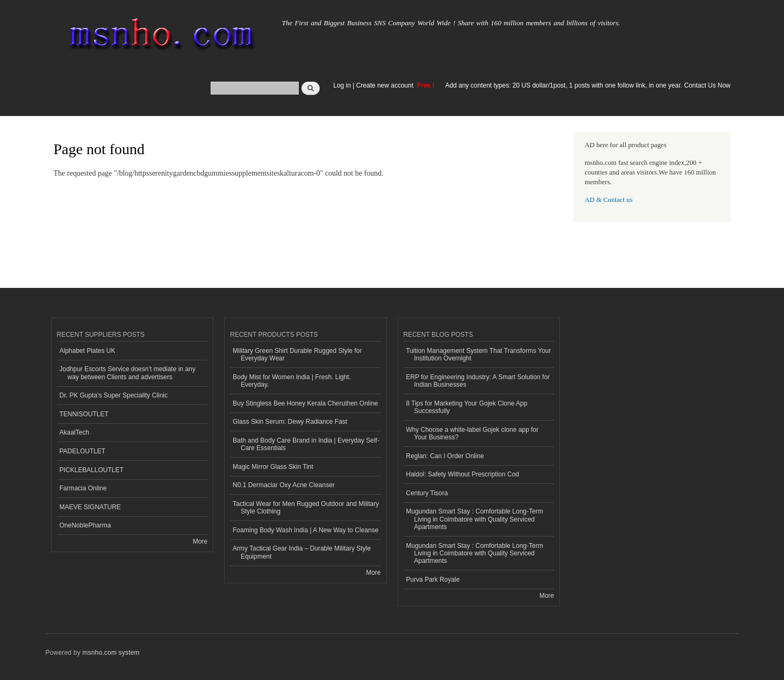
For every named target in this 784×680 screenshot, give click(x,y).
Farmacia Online (83, 488)
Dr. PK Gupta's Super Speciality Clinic (114, 395)
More (200, 541)
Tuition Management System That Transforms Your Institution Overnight (479, 355)
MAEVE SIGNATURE (90, 507)
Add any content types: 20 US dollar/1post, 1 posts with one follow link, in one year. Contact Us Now (588, 85)
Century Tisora (427, 493)
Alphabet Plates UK (88, 351)
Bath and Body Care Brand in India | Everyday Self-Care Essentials (306, 444)
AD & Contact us (609, 200)
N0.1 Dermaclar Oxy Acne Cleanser (284, 485)
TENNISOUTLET (84, 414)
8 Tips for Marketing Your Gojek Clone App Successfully (467, 407)
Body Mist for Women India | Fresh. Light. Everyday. (292, 381)
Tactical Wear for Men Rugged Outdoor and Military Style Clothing (306, 508)
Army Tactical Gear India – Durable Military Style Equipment (302, 552)
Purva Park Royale (433, 580)
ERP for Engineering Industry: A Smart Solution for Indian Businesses (478, 381)
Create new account (386, 85)
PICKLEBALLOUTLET (92, 470)
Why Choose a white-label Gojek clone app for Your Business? (472, 433)
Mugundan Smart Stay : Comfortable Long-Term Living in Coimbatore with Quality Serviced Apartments (475, 519)
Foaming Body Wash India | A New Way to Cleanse (305, 530)
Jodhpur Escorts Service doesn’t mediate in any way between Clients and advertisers (128, 373)
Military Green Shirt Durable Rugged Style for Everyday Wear (297, 355)
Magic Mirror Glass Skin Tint (273, 467)
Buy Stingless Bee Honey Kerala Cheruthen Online (305, 403)
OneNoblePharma (85, 525)
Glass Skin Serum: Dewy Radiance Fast (290, 422)
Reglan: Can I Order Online (445, 456)
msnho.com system (111, 653)
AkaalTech (74, 432)
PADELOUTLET (83, 451)
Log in (342, 85)
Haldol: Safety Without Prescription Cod (463, 474)
